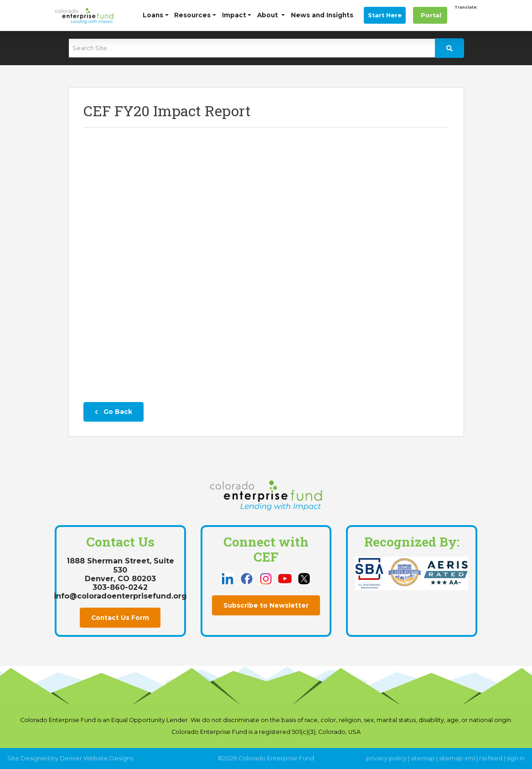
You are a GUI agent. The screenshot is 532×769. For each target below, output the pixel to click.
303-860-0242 (120, 587)
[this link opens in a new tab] (228, 578)
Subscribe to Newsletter (266, 605)
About (269, 15)
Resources (192, 15)
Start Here (385, 15)
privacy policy (386, 758)
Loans (153, 15)
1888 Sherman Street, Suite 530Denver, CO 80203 (120, 570)
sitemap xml (457, 758)
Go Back (114, 412)
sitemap (423, 758)
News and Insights (322, 15)
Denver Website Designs (96, 758)
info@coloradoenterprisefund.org (120, 596)
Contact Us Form (120, 618)
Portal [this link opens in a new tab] (430, 15)
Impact (234, 15)
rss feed (491, 758)
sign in (516, 758)
